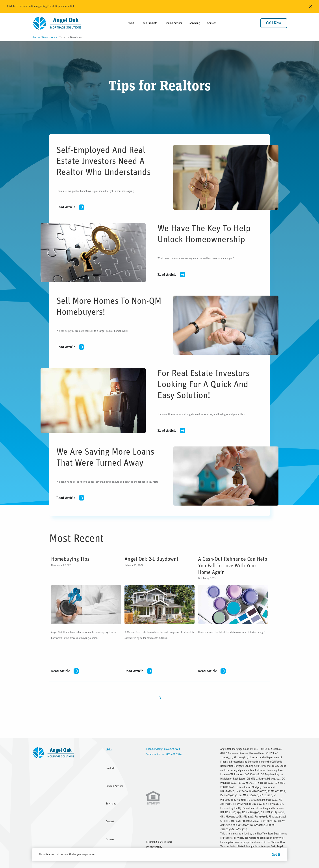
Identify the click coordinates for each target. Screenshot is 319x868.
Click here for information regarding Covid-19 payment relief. (41, 6)
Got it (276, 855)
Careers (110, 839)
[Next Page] (159, 698)
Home (36, 37)
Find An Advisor (173, 23)
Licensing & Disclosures (159, 842)
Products (110, 768)
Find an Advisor (114, 786)
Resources (50, 37)
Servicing (195, 23)
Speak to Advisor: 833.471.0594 (164, 754)
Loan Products (149, 23)
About (131, 23)
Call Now (274, 23)
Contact (211, 23)
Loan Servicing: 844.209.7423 (163, 749)
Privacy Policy (154, 847)
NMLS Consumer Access (234, 753)
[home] (58, 23)
